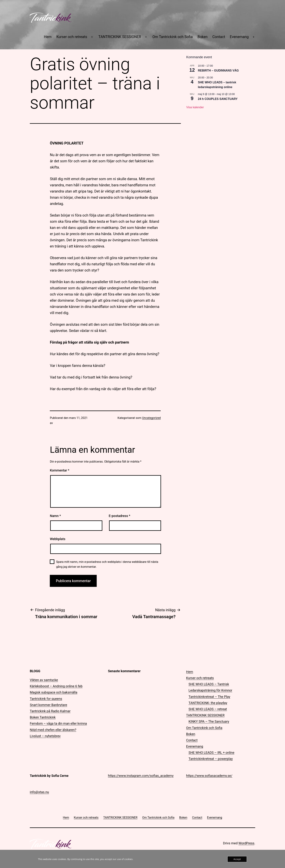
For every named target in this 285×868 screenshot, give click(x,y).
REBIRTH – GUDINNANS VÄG (218, 71)
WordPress (246, 843)
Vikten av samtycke (44, 680)
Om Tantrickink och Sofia (173, 37)
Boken (202, 37)
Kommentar (60, 470)
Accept (237, 859)
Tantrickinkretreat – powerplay (211, 759)
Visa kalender (195, 107)
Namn (55, 516)
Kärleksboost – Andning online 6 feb (56, 686)
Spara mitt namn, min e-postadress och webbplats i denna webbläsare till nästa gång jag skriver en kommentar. (107, 564)
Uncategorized (151, 418)
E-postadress (120, 516)
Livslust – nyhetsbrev (45, 736)
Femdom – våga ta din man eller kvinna (58, 723)
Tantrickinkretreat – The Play (209, 697)
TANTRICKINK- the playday (208, 703)
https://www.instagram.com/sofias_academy (141, 776)
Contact (219, 37)
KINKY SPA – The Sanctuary (209, 721)
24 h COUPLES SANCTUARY (218, 99)
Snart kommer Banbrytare (48, 705)
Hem (48, 37)
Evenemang (239, 37)
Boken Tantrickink (43, 717)
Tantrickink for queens (46, 699)
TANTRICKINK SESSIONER (120, 37)
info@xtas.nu (39, 792)
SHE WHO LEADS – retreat (208, 709)
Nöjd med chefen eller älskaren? (53, 730)
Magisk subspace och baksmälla (54, 692)
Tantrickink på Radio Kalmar (50, 711)
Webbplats (58, 539)
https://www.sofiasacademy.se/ (209, 776)
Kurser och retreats (72, 37)
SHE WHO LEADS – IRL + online (211, 753)
